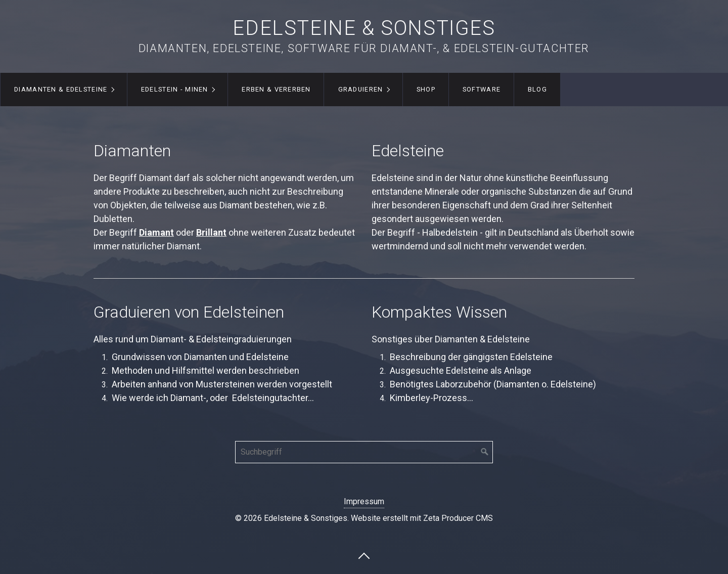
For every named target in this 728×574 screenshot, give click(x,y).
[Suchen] (485, 452)
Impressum (364, 501)
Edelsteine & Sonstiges (364, 28)
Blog (537, 89)
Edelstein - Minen (175, 89)
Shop (426, 89)
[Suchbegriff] (364, 452)
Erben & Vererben (276, 89)
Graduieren (361, 89)
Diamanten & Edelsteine (61, 89)
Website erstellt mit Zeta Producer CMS (422, 518)
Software (482, 89)
